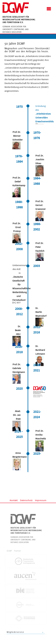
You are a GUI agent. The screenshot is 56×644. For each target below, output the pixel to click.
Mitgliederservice (15, 632)
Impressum (41, 500)
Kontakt (14, 500)
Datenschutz (26, 500)
